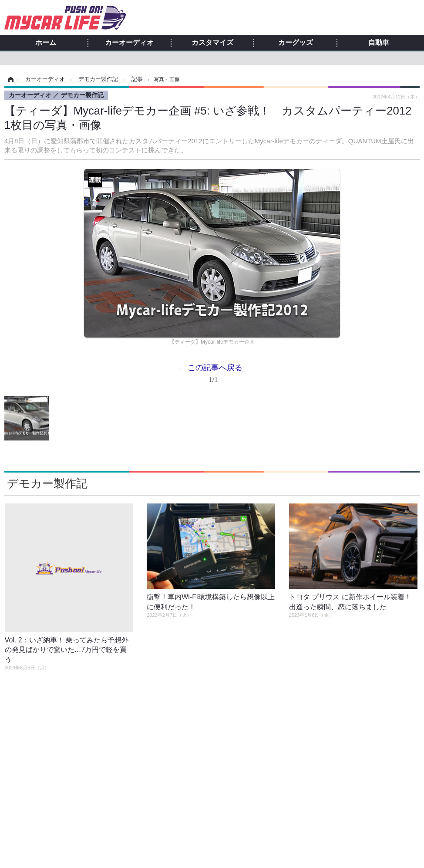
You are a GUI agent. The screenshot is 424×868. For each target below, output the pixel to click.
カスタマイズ (212, 43)
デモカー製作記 (47, 483)
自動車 (379, 43)
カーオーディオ (129, 43)
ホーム (46, 43)
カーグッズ (296, 43)
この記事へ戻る (215, 375)
